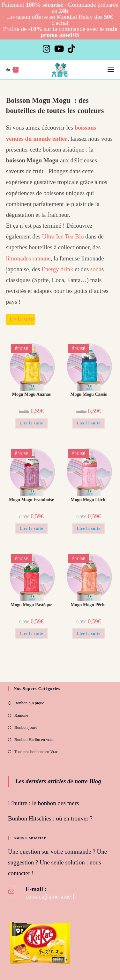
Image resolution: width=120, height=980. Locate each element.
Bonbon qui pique (29, 703)
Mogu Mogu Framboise (31, 500)
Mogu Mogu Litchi (89, 500)
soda (96, 269)
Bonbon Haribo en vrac (34, 739)
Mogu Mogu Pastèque (31, 605)
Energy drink (57, 269)
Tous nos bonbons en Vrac (36, 752)
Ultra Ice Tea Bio (63, 236)
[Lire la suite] (21, 320)
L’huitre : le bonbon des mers (44, 803)
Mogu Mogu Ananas (31, 394)
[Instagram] (48, 49)
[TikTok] (71, 49)
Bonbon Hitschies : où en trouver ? (50, 818)
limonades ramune (28, 258)
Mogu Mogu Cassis (88, 394)
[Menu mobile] (111, 70)
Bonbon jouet (26, 727)
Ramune (21, 715)
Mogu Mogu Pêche (89, 605)
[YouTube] (59, 49)
